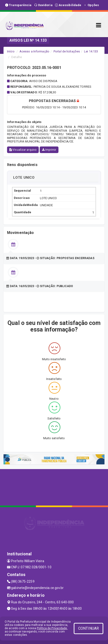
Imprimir (49, 150)
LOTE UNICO (24, 178)
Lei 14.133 (91, 51)
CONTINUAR (89, 628)
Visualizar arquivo (23, 150)
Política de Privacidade (52, 628)
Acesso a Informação (34, 51)
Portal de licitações (67, 51)
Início (11, 51)
